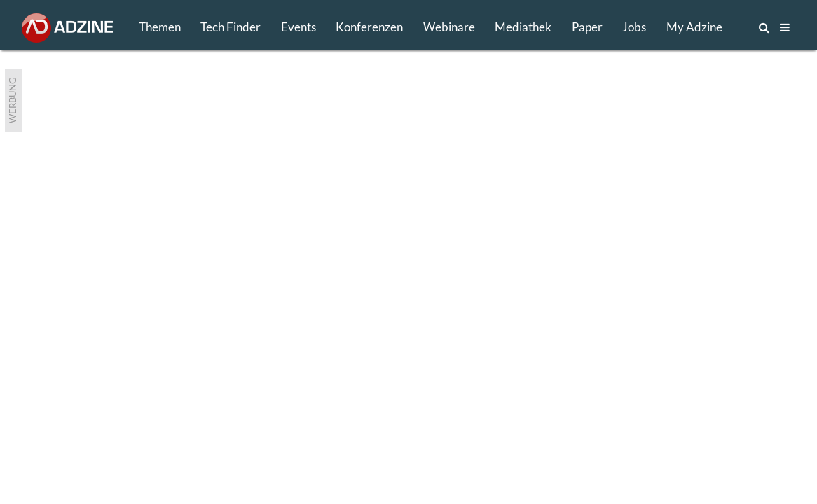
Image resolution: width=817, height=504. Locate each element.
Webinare (449, 27)
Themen (160, 27)
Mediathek (523, 27)
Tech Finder (231, 27)
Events (298, 27)
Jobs (634, 27)
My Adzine (694, 27)
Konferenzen (369, 27)
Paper (587, 27)
